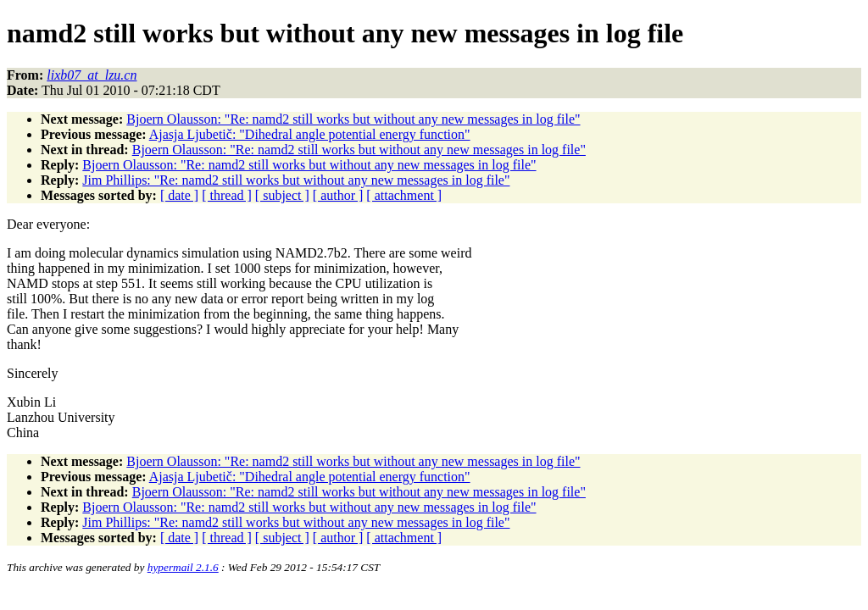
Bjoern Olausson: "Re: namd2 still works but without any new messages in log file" (353, 119)
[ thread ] (227, 195)
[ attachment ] (404, 195)
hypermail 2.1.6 (183, 567)
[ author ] (338, 195)
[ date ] (179, 195)
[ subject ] (282, 195)
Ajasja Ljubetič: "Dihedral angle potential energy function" (310, 134)
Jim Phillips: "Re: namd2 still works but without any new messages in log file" (296, 180)
